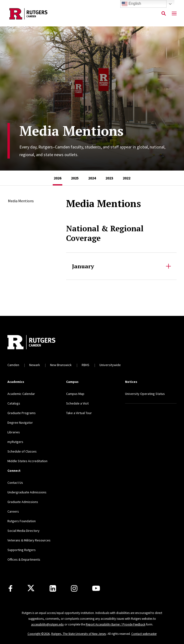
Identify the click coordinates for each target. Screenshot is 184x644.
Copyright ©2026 (39, 634)
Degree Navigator (20, 423)
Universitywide (110, 365)
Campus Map (75, 394)
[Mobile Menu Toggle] (174, 14)
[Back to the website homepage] (28, 14)
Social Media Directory (23, 531)
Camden (13, 365)
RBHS (86, 365)
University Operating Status (145, 394)
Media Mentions (21, 201)
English (131, 4)
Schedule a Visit (77, 403)
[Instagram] (74, 588)
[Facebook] (10, 588)
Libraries (14, 432)
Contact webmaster (144, 634)
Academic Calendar (21, 394)
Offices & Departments (24, 559)
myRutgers (15, 442)
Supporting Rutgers (22, 550)
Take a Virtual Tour (79, 413)
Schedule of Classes (22, 451)
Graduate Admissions (23, 502)
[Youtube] (96, 588)
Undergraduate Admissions (27, 492)
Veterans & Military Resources (29, 540)
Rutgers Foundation (22, 521)
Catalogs (14, 403)
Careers (13, 511)
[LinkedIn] (53, 588)
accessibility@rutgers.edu (47, 624)
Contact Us (15, 483)
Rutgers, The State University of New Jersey (79, 634)
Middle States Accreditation (27, 461)
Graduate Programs (22, 413)
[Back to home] (39, 343)
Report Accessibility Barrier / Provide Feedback (116, 624)
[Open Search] (164, 14)
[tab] (57, 178)
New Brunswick (61, 365)
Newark (35, 365)
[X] (31, 588)
